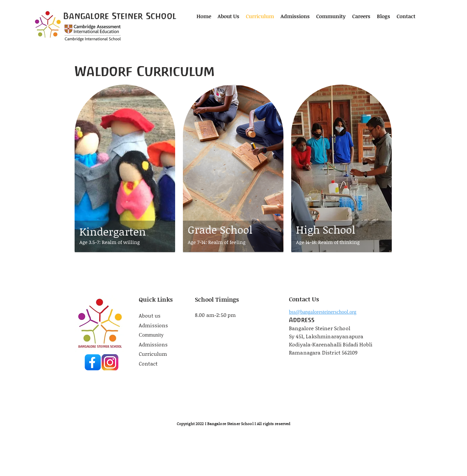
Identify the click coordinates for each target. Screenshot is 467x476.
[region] (125, 180)
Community (151, 335)
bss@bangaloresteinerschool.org (323, 312)
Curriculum (153, 354)
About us (150, 315)
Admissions (154, 325)
